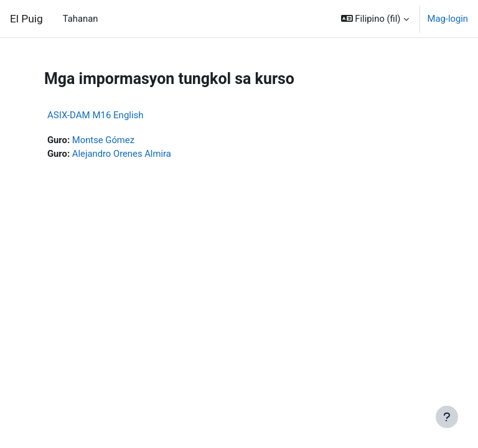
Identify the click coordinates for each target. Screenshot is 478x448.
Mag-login (448, 19)
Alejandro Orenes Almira (122, 154)
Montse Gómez (103, 140)
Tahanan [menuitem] (81, 19)
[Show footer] (447, 417)
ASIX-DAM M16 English (96, 115)
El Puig (26, 19)
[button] (375, 19)
